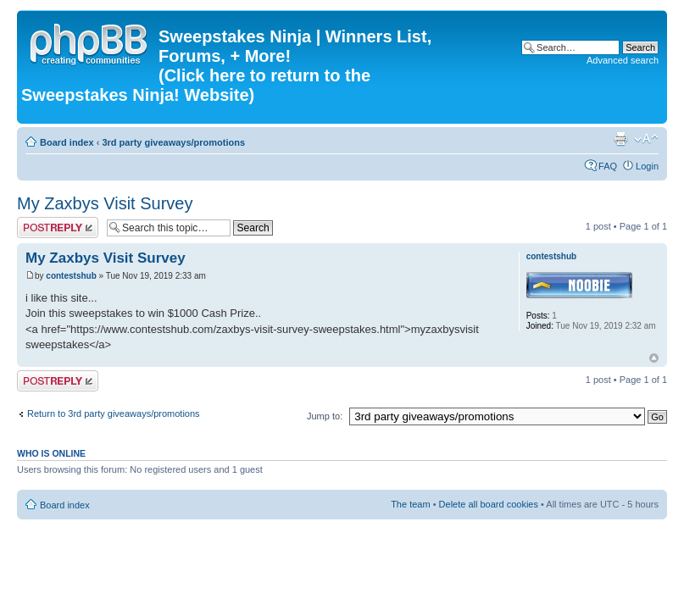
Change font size (646, 139)
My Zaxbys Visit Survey (105, 203)
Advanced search (623, 60)
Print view (620, 139)
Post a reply (58, 228)
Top (654, 358)
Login (647, 166)
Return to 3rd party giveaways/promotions (114, 413)
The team (410, 504)
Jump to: (325, 416)
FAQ (608, 166)
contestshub (71, 276)
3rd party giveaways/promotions (173, 142)
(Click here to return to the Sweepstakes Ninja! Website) (196, 85)
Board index (67, 142)
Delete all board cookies (489, 504)
